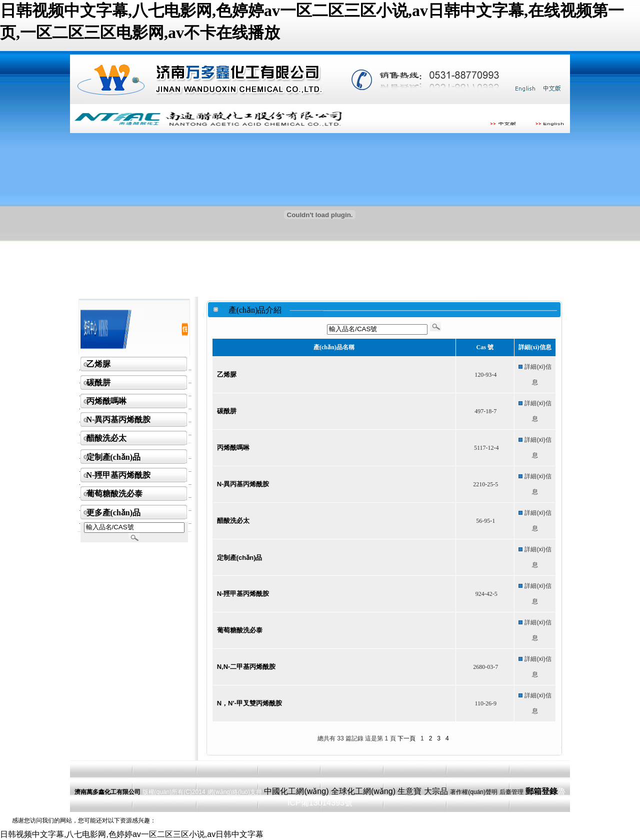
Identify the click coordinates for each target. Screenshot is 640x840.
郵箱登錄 (541, 791)
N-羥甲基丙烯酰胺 (119, 475)
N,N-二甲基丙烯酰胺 (246, 667)
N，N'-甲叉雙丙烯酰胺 (249, 703)
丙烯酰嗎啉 (106, 401)
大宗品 (436, 791)
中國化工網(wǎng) (296, 791)
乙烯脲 (98, 364)
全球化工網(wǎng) (363, 791)
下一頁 (406, 738)
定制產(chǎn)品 (114, 457)
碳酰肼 (98, 382)
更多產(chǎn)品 (114, 513)
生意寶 (409, 791)
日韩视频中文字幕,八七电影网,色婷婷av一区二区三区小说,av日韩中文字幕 (132, 834)
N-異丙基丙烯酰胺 (119, 419)
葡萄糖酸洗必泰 (114, 494)
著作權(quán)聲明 (474, 792)
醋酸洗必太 (106, 438)
